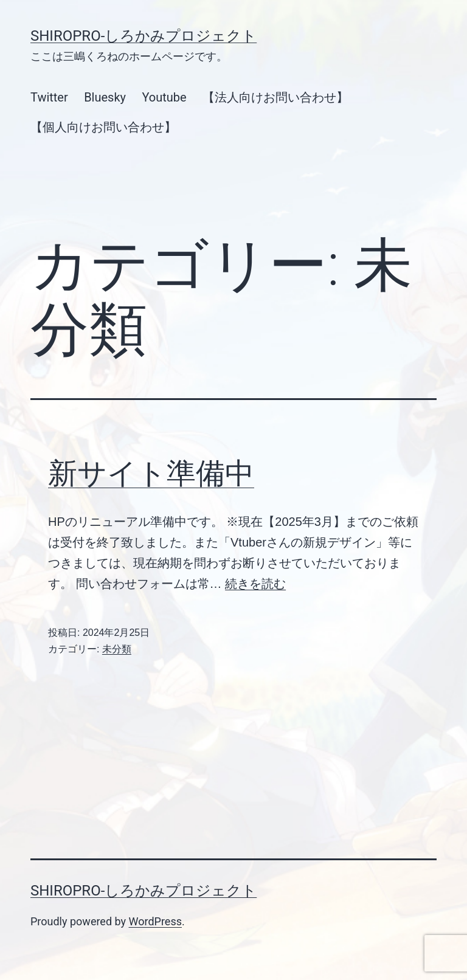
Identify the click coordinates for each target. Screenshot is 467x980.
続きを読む (255, 584)
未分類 (117, 649)
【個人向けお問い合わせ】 (103, 127)
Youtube (164, 97)
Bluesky (105, 97)
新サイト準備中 (151, 473)
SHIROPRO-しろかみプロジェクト (144, 36)
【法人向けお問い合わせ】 (275, 97)
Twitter (49, 97)
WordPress (155, 921)
